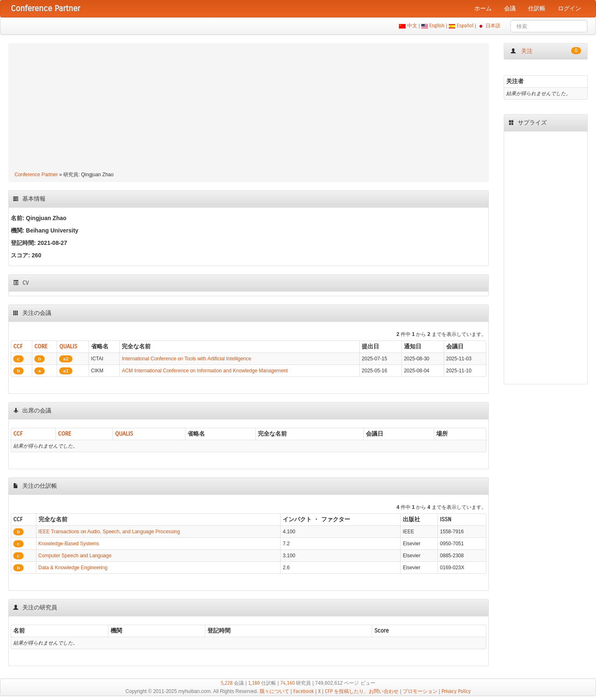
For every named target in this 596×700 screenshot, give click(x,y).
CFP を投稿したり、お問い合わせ (362, 691)
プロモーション (420, 691)
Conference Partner (36, 175)
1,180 (254, 683)
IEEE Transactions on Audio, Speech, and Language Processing (109, 532)
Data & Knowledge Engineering (73, 568)
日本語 (493, 26)
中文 (412, 26)
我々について (274, 691)
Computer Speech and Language (75, 556)
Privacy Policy (456, 691)
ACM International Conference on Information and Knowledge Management (205, 371)
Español (465, 26)
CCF (18, 346)
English (437, 26)
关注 (546, 51)
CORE (41, 346)
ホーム (483, 8)
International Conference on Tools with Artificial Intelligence (186, 359)
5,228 (227, 683)
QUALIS (68, 346)
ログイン (570, 8)
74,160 (287, 683)
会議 (510, 8)
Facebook (304, 691)
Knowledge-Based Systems (69, 544)
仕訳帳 (537, 8)
